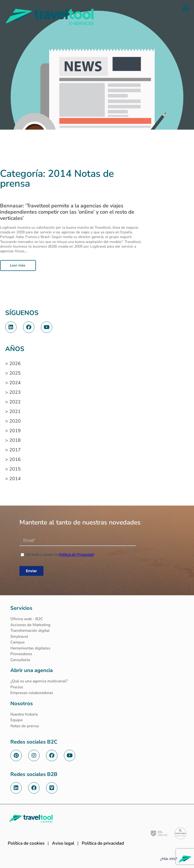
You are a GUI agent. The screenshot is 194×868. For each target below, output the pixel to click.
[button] (186, 8)
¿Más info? (169, 859)
